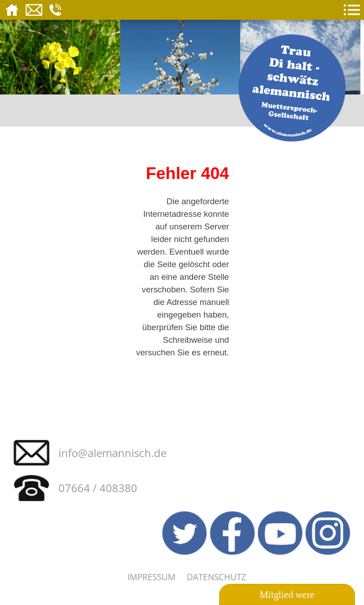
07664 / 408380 (98, 488)
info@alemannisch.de (112, 453)
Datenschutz (216, 577)
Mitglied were (287, 595)
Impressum (151, 577)
